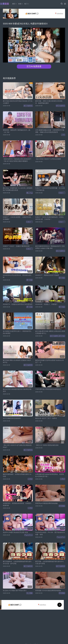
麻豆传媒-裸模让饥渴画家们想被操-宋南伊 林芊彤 (17, 361)
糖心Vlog (29, 193)
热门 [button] (27, 4)
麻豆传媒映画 (28, 106)
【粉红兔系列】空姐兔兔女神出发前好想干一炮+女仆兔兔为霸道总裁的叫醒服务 (17, 160)
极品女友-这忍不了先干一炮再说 (46, 418)
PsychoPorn (29, 535)
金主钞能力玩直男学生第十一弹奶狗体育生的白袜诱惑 (17, 332)
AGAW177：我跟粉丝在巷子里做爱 (47, 275)
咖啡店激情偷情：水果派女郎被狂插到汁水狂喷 (17, 475)
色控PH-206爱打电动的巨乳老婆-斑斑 (15, 532)
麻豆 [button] (15, 4)
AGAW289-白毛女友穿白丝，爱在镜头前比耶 (17, 276)
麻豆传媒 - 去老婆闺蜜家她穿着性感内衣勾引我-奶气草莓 (49, 562)
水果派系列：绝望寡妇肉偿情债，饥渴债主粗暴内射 (17, 504)
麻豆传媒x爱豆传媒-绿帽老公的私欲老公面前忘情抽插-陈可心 (50, 332)
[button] (62, 4)
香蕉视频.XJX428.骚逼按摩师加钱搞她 (48, 590)
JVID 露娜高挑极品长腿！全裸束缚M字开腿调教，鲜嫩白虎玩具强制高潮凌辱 (50, 131)
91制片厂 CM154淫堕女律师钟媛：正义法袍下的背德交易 (50, 189)
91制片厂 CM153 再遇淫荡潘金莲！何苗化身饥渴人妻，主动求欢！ (49, 218)
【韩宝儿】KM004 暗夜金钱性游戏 (47, 445)
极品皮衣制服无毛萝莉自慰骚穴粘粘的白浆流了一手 (50, 361)
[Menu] (65, 4)
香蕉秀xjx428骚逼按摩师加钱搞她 (46, 503)
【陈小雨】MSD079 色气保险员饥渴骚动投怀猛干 (17, 446)
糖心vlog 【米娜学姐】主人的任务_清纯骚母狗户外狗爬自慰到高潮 (18, 189)
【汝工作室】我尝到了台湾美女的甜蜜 (48, 159)
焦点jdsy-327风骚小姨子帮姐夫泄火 (15, 590)
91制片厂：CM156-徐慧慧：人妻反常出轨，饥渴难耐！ (18, 218)
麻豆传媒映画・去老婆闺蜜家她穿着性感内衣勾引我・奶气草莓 (17, 562)
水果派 (30, 479)
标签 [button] (21, 4)
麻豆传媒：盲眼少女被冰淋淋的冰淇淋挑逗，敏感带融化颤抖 (49, 102)
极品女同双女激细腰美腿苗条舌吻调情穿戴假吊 (17, 390)
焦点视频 (29, 593)
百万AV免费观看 (34, 66)
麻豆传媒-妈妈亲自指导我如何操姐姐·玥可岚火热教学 (18, 102)
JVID (63, 135)
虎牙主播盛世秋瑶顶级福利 (12, 418)
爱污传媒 (29, 280)
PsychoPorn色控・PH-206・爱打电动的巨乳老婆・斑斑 (50, 533)
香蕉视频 (62, 506)
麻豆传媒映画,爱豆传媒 (57, 336)
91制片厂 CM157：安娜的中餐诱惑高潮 (16, 246)
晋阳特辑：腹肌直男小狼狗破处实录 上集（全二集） (17, 131)
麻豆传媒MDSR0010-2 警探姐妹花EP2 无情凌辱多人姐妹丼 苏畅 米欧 (50, 247)
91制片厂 (62, 193)
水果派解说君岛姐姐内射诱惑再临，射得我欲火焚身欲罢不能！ (50, 475)
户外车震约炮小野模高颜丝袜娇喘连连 (48, 389)
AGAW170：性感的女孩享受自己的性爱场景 (18, 304)
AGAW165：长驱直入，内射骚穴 (46, 304)
